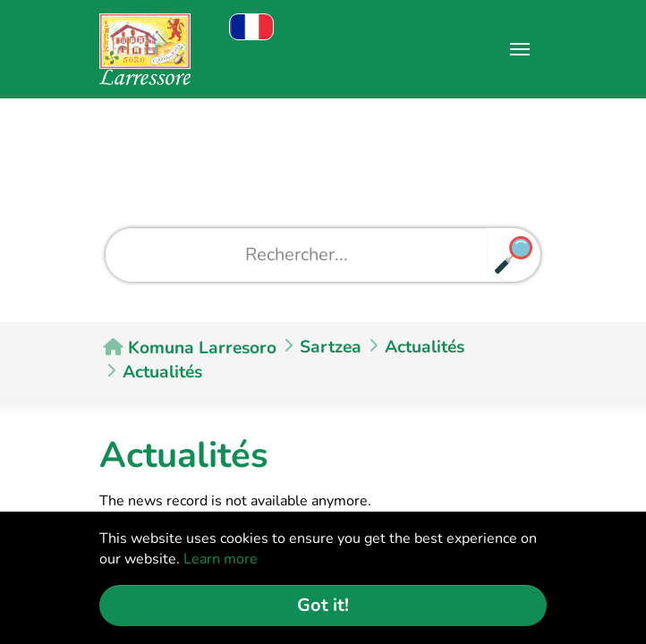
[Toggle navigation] (520, 49)
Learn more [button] (221, 559)
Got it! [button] (323, 605)
